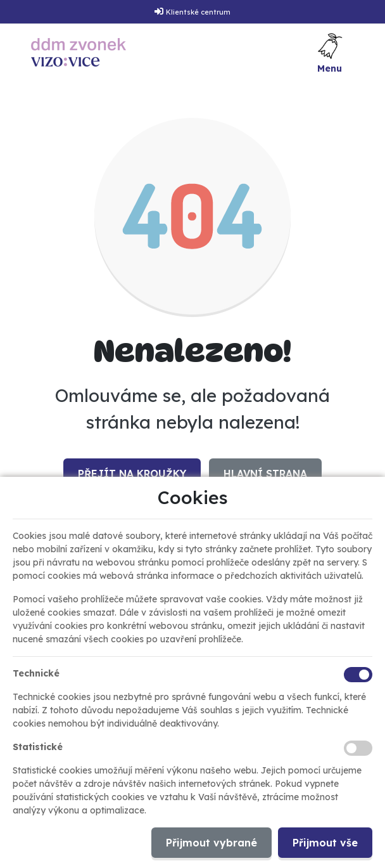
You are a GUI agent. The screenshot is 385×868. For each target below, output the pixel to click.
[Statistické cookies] (358, 748)
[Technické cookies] (358, 675)
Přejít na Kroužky (132, 474)
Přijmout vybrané (211, 843)
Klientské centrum (198, 12)
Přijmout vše (325, 843)
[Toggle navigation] (330, 52)
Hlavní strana (265, 474)
